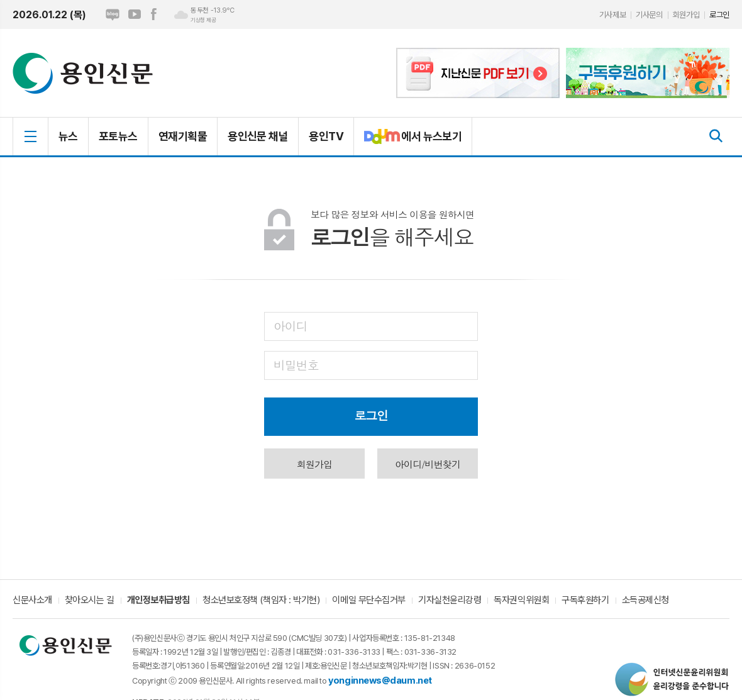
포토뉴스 (118, 136)
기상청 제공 (203, 20)
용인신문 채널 (258, 136)
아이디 (291, 325)
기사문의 (649, 15)
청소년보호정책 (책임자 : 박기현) (261, 601)
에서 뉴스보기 (408, 142)
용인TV (326, 136)
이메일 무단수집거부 (369, 601)
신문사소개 (32, 601)
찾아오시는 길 (90, 601)
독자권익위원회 (521, 601)
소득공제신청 (645, 601)
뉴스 (68, 136)
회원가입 (686, 15)
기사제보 (612, 15)
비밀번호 (296, 364)
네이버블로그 (113, 14)
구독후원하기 (585, 601)
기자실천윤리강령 (450, 601)
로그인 (719, 15)
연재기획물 (183, 136)
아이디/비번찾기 (428, 464)
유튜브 (135, 14)
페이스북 (153, 14)
